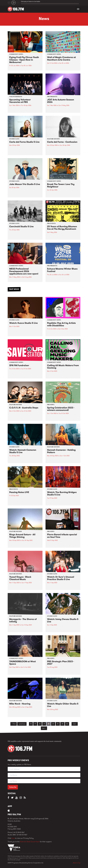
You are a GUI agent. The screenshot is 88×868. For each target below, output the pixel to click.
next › (75, 724)
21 (44, 724)
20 (40, 724)
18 (31, 724)
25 (62, 724)
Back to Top (77, 863)
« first (14, 724)
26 (67, 724)
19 (35, 724)
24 (58, 724)
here (13, 838)
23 (53, 724)
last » (44, 728)
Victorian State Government (30, 842)
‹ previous (22, 724)
